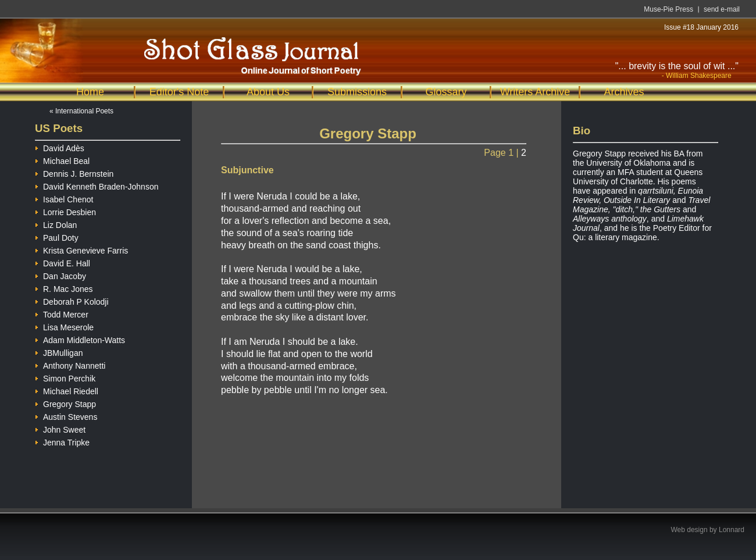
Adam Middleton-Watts (80, 339)
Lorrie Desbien (65, 211)
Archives (624, 92)
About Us (268, 92)
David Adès (60, 147)
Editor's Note (179, 92)
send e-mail (722, 9)
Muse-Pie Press (668, 9)
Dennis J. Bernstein (74, 172)
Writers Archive (535, 92)
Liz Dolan (56, 224)
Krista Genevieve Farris (81, 249)
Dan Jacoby (60, 275)
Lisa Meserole (64, 326)
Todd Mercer (62, 313)
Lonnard (732, 530)
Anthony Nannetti (70, 364)
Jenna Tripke (62, 441)
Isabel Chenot (64, 198)
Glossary (446, 92)
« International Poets (81, 111)
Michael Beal (62, 160)
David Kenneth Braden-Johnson (97, 185)
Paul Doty (57, 236)
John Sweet (60, 428)
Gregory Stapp (65, 403)
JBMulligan (59, 352)
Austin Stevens (66, 415)
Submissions (357, 92)
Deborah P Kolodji (72, 300)
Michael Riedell (67, 390)
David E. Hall (63, 262)
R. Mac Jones (64, 288)
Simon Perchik (65, 377)
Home (90, 92)
